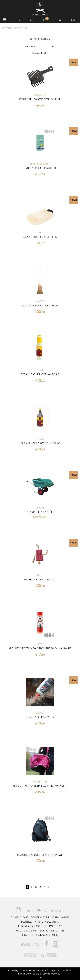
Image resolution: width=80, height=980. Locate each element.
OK (40, 977)
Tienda (25, 910)
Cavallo (7, 28)
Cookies (56, 974)
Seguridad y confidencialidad (40, 926)
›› (52, 887)
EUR (73, 20)
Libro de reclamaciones (40, 935)
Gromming (21, 28)
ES (60, 20)
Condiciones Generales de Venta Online (40, 917)
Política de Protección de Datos (40, 930)
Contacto (51, 910)
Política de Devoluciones (40, 922)
